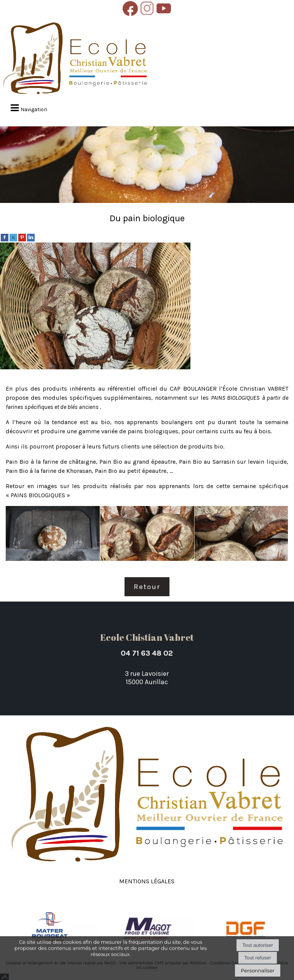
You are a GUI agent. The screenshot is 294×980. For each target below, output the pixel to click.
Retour (147, 587)
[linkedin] (31, 237)
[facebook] (5, 237)
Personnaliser (257, 970)
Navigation (34, 109)
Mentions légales (147, 880)
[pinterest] (22, 237)
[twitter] (13, 237)
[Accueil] (75, 59)
